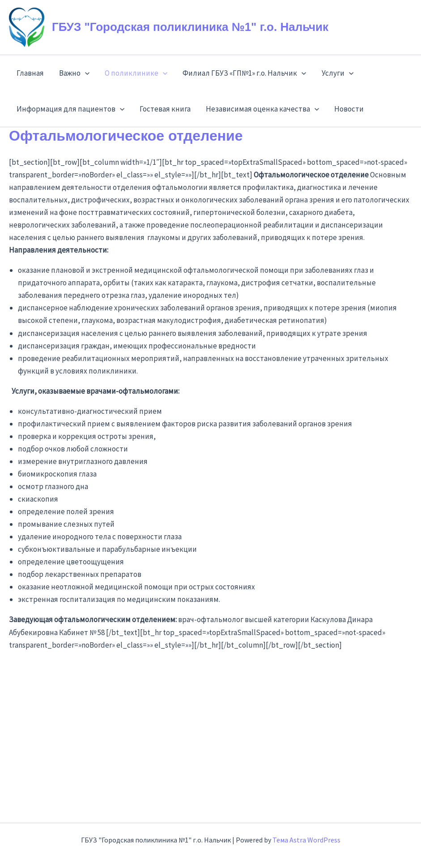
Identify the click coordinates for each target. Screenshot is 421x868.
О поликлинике (136, 73)
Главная (30, 73)
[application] (85, 73)
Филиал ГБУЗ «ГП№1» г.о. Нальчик (244, 73)
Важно (74, 73)
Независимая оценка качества (262, 109)
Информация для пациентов (70, 109)
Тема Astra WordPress (306, 840)
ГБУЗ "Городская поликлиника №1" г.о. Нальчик (190, 27)
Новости (349, 109)
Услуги (338, 73)
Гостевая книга (165, 109)
